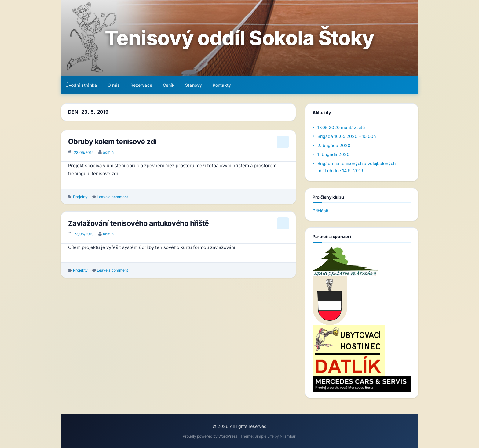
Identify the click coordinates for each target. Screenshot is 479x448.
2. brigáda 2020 (334, 145)
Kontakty (222, 85)
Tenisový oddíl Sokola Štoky (239, 38)
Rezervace (141, 85)
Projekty (80, 197)
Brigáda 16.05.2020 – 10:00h (347, 136)
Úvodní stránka (81, 85)
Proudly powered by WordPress (210, 436)
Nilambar (288, 436)
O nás (114, 85)
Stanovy (194, 85)
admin (108, 152)
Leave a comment (112, 197)
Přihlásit (320, 211)
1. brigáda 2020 (333, 154)
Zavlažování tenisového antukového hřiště (139, 223)
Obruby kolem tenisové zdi (112, 141)
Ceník (169, 85)
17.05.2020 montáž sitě (341, 127)
